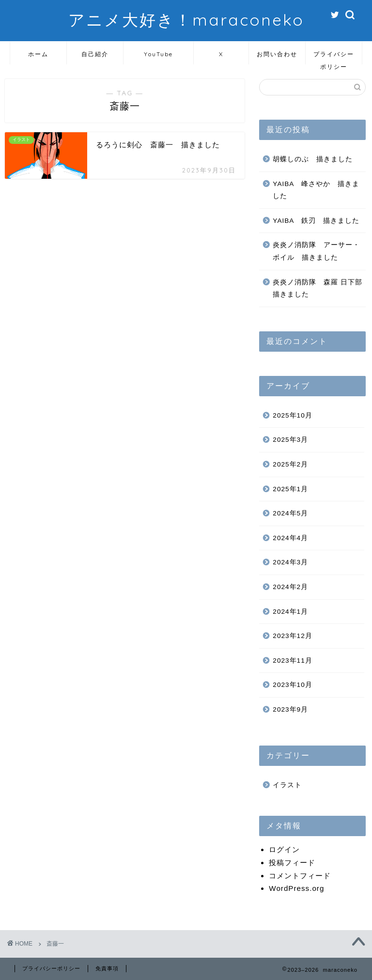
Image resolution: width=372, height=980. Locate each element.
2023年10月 (292, 685)
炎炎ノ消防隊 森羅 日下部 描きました (318, 288)
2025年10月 (292, 415)
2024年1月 (290, 612)
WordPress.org (296, 888)
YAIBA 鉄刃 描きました (316, 221)
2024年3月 (290, 562)
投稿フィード (292, 863)
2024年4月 (290, 538)
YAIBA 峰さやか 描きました (316, 190)
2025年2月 (290, 464)
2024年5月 (290, 513)
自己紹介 (95, 54)
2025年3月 (290, 440)
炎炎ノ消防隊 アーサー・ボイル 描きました (316, 251)
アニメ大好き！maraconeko (186, 20)
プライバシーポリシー (334, 57)
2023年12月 (292, 636)
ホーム (38, 54)
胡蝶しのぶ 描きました (313, 159)
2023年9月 (290, 709)
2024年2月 (290, 587)
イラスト (287, 785)
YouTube (158, 54)
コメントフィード (300, 876)
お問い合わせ (277, 54)
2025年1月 (290, 489)
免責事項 (107, 968)
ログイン (284, 849)
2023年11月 (292, 661)
